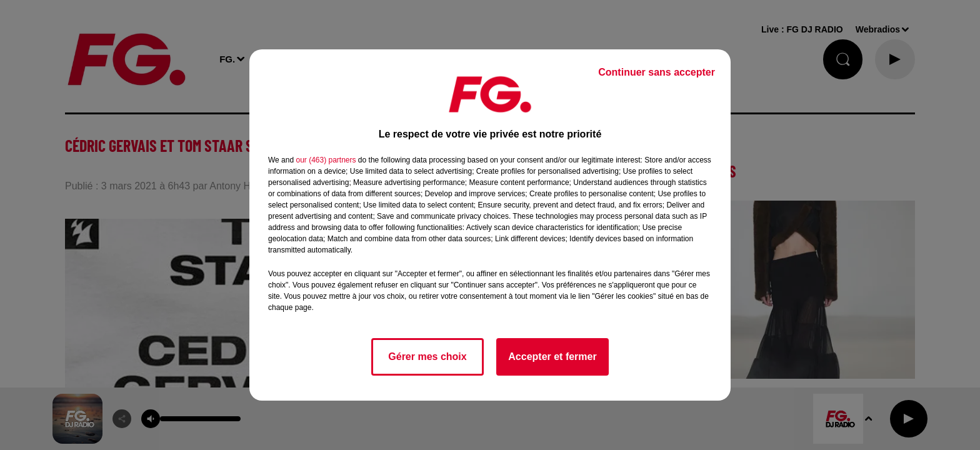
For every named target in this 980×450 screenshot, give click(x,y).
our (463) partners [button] (326, 160)
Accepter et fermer (552, 357)
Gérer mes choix (427, 357)
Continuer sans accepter (657, 72)
